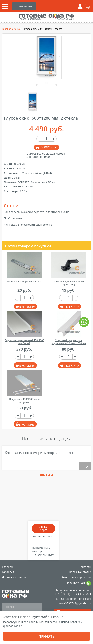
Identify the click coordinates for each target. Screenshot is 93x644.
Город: (22, 19)
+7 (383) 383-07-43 (43, 537)
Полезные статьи (80, 572)
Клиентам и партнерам (76, 577)
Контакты (85, 567)
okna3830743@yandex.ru (75, 603)
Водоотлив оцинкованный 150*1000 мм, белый (24, 342)
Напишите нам (78, 583)
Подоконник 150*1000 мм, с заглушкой (24, 401)
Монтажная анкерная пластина (24, 282)
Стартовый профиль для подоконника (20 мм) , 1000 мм (69, 342)
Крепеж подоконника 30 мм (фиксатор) (69, 283)
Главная (7, 567)
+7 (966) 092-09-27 (43, 555)
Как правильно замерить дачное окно (28, 225)
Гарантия (8, 572)
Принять (47, 636)
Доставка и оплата (14, 577)
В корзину (49, 147)
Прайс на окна (13, 218)
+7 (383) (24, 6)
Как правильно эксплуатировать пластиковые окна (36, 212)
